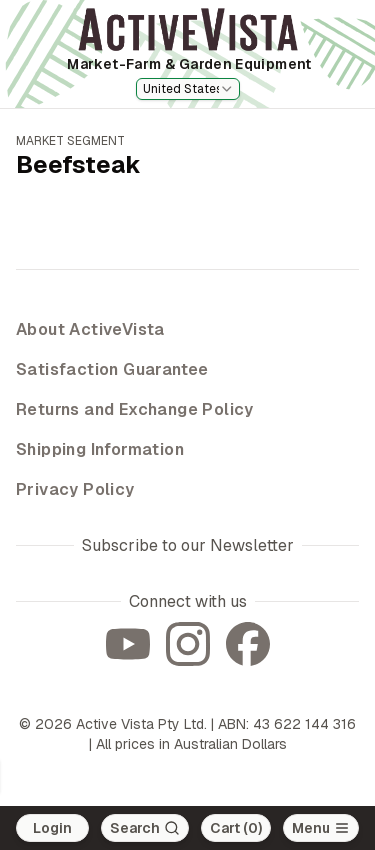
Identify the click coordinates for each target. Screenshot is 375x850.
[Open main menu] (321, 828)
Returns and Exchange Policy (135, 409)
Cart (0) (236, 828)
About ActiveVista (90, 329)
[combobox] (188, 89)
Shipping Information (100, 449)
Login (52, 828)
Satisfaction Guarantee (112, 369)
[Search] (145, 828)
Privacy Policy (75, 489)
